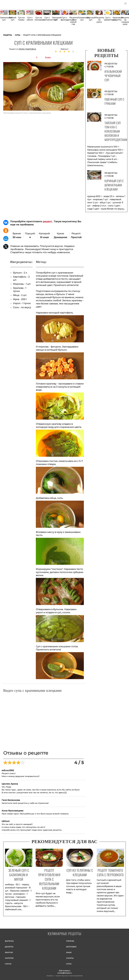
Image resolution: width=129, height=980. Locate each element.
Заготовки (71, 947)
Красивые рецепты (116, 19)
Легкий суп (13, 19)
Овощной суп (56, 19)
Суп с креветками (108, 19)
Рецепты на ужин (99, 20)
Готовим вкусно (64, 934)
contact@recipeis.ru (64, 973)
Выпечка (9, 941)
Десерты (9, 947)
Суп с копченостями (47, 19)
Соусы (8, 964)
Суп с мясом (30, 19)
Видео (48, 57)
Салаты (70, 958)
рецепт (48, 221)
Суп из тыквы (21, 19)
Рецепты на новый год (73, 21)
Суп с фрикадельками (64, 19)
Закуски (9, 952)
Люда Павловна (27, 49)
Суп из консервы (38, 19)
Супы (69, 964)
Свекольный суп (4, 19)
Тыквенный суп (82, 19)
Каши (69, 952)
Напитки (9, 958)
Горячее (70, 941)
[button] (125, 4)
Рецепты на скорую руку (125, 21)
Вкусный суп (91, 19)
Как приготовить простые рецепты (15, 5)
